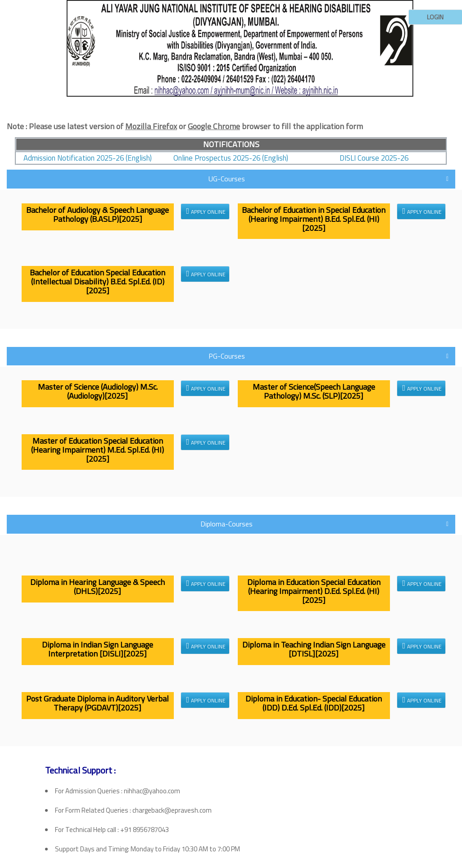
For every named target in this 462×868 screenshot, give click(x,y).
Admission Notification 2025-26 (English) (88, 158)
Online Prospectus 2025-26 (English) (231, 158)
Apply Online (206, 211)
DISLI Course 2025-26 (374, 158)
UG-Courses (227, 179)
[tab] (231, 126)
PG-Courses (227, 356)
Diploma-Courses (226, 524)
